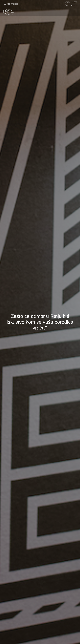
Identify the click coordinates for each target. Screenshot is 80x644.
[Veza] (9, 12)
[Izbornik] (77, 12)
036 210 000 (71, 2)
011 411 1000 (72, 5)
